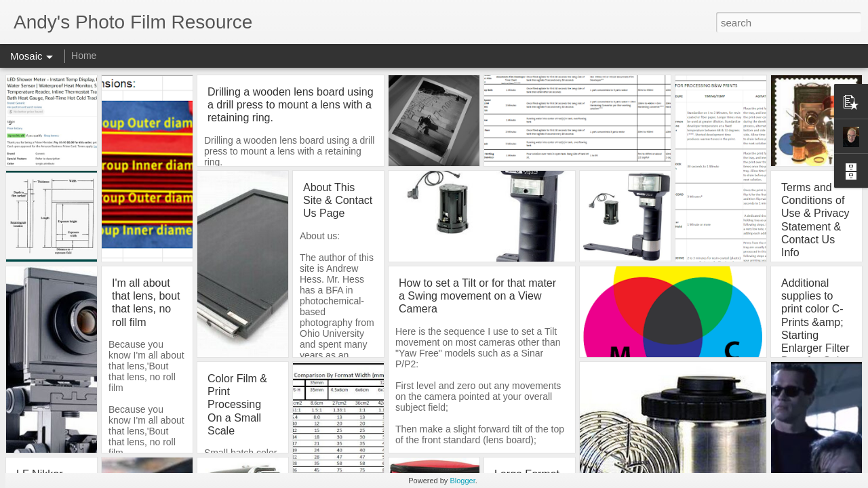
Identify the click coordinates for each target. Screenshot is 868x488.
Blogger (462, 481)
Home (84, 56)
